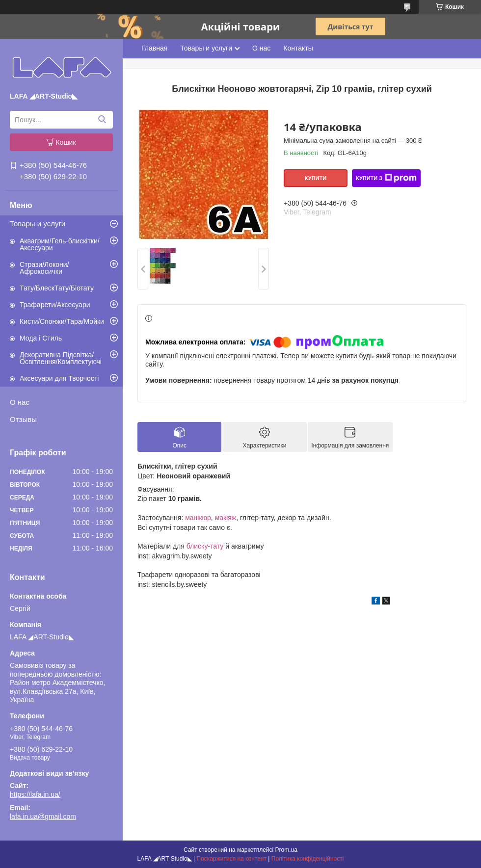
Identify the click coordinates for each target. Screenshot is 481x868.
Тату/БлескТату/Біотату (57, 288)
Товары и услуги (38, 224)
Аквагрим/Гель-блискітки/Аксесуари (60, 244)
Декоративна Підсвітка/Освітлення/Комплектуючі (61, 358)
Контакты (298, 48)
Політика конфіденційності (308, 859)
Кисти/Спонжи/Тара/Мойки (62, 321)
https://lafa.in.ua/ (35, 794)
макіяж (226, 518)
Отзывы (23, 419)
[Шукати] (102, 120)
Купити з (386, 178)
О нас (20, 402)
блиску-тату (205, 546)
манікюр (198, 518)
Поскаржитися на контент (232, 859)
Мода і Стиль (41, 338)
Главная (154, 48)
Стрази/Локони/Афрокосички (44, 268)
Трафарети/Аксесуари (55, 305)
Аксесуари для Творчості (59, 378)
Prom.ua (286, 850)
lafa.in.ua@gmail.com (43, 816)
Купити (316, 178)
